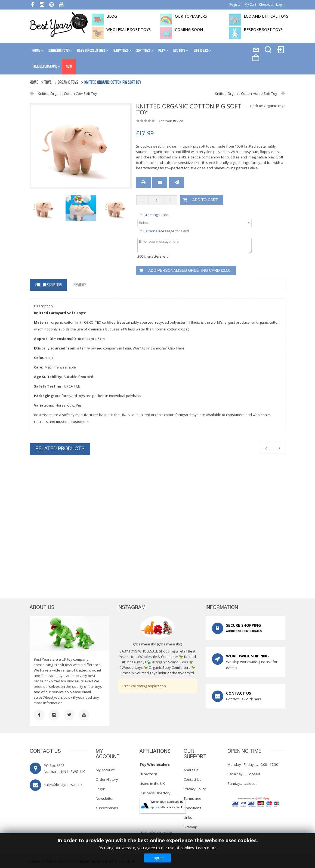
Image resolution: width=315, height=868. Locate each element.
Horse (61, 405)
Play (162, 51)
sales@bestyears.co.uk (53, 697)
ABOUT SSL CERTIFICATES (244, 631)
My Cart (250, 4)
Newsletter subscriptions (107, 803)
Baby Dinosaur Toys (91, 51)
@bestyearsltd (170, 644)
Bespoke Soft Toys (263, 29)
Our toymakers (191, 16)
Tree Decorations (45, 66)
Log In (281, 4)
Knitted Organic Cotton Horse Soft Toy (246, 93)
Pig (78, 405)
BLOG (112, 16)
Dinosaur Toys (58, 51)
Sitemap (190, 827)
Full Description (49, 285)
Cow (71, 405)
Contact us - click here (244, 699)
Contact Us (192, 779)
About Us (191, 770)
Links (188, 817)
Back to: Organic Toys (268, 106)
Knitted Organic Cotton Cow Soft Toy (67, 93)
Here (180, 348)
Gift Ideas (201, 51)
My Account (105, 770)
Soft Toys (143, 51)
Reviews (80, 285)
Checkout (266, 4)
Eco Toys (179, 51)
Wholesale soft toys (129, 29)
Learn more (206, 848)
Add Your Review (171, 121)
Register (236, 4)
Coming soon (189, 29)
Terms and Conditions (192, 803)
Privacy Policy (195, 789)
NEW (69, 66)
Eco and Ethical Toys (266, 16)
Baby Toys (121, 51)
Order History (107, 779)
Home (36, 51)
